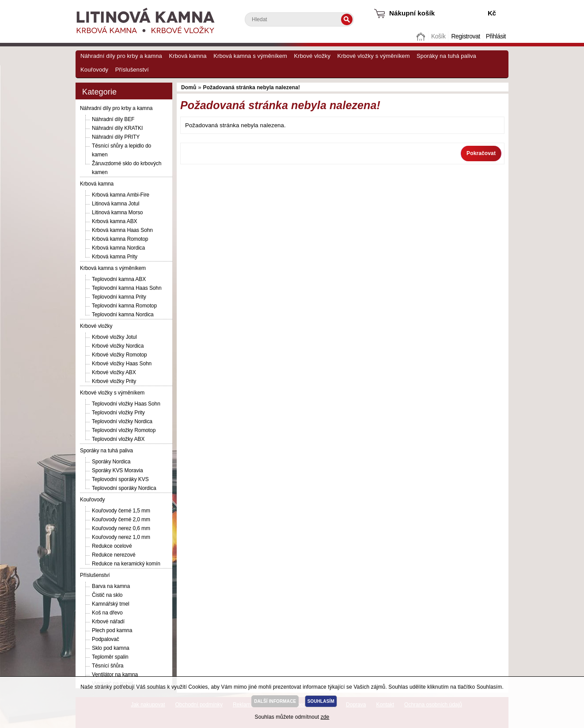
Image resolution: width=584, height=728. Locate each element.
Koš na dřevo (107, 613)
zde (325, 717)
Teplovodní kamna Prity (119, 297)
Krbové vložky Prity (114, 381)
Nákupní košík (412, 13)
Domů (422, 36)
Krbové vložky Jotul (114, 337)
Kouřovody (94, 70)
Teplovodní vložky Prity (118, 413)
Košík (438, 36)
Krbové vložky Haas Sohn (122, 364)
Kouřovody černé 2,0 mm (121, 519)
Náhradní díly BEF (113, 119)
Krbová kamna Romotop (120, 239)
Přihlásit (496, 36)
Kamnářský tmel (111, 604)
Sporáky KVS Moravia (117, 470)
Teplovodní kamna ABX (119, 279)
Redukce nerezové (114, 555)
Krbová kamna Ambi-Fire (121, 195)
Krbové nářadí (108, 622)
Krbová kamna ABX (114, 221)
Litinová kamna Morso (117, 212)
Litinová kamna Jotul (116, 204)
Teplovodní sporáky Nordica (124, 488)
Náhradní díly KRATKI (117, 128)
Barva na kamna (111, 586)
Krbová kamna (188, 56)
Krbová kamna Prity (115, 257)
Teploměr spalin (110, 657)
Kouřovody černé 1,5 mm (121, 511)
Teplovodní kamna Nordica (123, 315)
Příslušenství (132, 70)
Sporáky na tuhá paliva (446, 56)
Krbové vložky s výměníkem (373, 56)
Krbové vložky (312, 56)
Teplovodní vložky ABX (118, 439)
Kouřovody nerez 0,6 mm (121, 528)
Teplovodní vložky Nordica (122, 421)
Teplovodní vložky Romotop (124, 430)
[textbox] (299, 19)
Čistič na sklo (107, 595)
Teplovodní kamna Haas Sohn (127, 288)
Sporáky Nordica (111, 462)
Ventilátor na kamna (115, 675)
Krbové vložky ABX (114, 372)
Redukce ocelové (112, 546)
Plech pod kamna (112, 630)
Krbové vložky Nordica (118, 346)
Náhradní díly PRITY (116, 137)
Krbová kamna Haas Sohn (122, 230)
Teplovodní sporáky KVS (120, 479)
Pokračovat (481, 153)
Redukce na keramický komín (126, 564)
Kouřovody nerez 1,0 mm (121, 537)
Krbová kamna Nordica (118, 248)
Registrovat (465, 36)
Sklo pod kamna (111, 648)
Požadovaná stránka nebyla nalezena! (252, 87)
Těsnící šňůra (108, 666)
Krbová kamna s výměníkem (250, 56)
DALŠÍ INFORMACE (275, 701)
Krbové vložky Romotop (119, 355)
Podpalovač (106, 639)
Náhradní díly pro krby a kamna (121, 56)
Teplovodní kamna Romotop (124, 306)
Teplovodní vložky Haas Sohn (126, 404)
